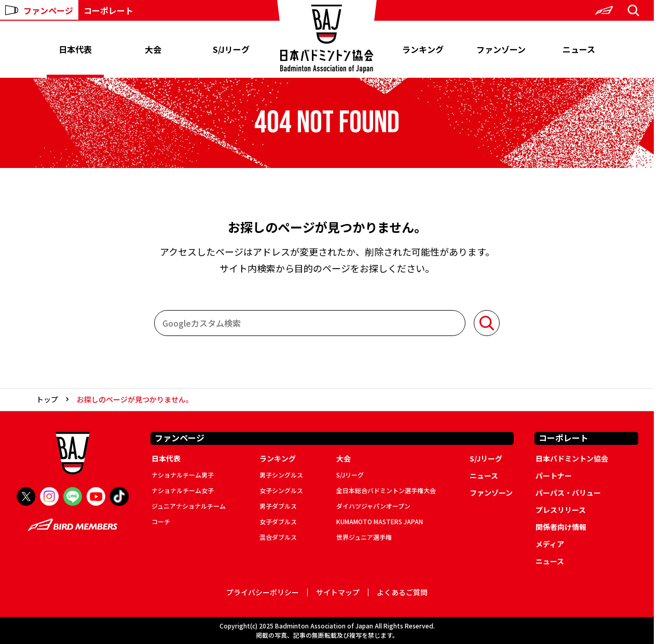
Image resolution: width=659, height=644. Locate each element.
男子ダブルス (278, 506)
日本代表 (75, 49)
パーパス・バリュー (568, 493)
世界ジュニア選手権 (364, 537)
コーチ (161, 521)
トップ (47, 399)
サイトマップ (338, 592)
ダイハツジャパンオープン (373, 506)
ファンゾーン (501, 49)
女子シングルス (281, 490)
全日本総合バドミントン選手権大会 (386, 490)
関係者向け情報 (561, 527)
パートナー (554, 475)
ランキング (423, 49)
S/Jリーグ (231, 49)
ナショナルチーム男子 (183, 475)
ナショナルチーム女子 (183, 490)
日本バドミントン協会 (572, 458)
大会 (153, 49)
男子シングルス (281, 475)
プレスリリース (561, 510)
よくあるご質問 (402, 592)
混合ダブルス (278, 537)
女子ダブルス (278, 521)
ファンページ (39, 10)
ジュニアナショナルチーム (189, 506)
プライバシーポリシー (263, 592)
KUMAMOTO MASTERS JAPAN (380, 521)
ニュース (579, 49)
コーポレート (108, 10)
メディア (550, 544)
